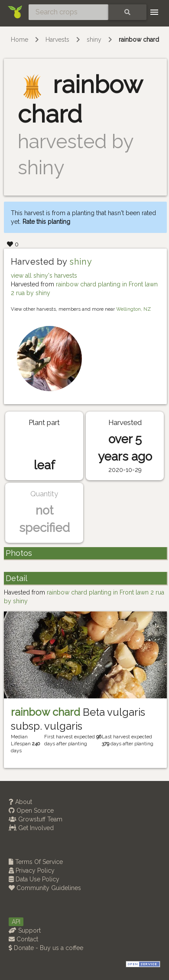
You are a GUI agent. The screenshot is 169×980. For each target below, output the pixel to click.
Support (25, 930)
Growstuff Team (36, 819)
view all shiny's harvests (44, 276)
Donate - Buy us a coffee (46, 948)
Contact (23, 939)
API (16, 922)
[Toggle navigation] (154, 12)
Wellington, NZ (133, 309)
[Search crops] (68, 12)
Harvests (57, 40)
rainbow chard (139, 40)
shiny (94, 40)
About (20, 802)
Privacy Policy (32, 870)
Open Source (31, 811)
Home (19, 40)
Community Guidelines (45, 888)
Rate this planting (46, 222)
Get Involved (31, 828)
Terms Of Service (36, 862)
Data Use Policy (34, 879)
